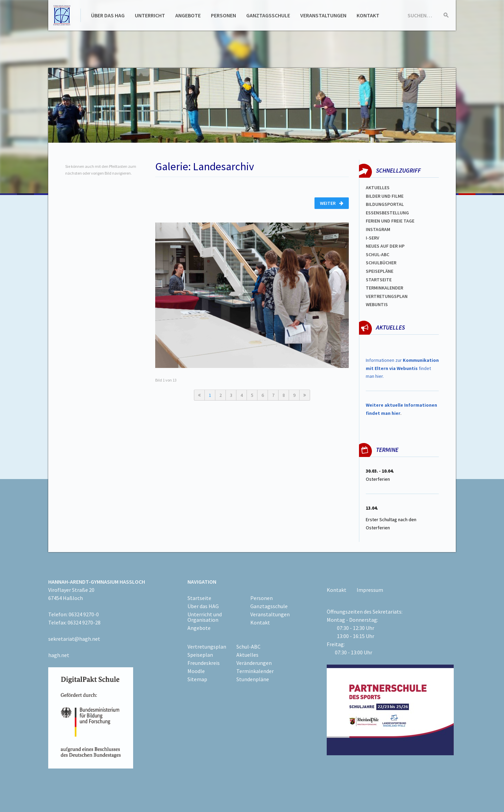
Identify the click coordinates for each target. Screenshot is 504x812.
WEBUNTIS (377, 304)
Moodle (196, 671)
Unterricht (150, 15)
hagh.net (59, 655)
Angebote (188, 15)
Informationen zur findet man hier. (402, 368)
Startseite (379, 280)
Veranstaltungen (323, 15)
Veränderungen (254, 663)
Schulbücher (381, 263)
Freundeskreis (204, 663)
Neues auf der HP (385, 246)
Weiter (332, 203)
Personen (223, 15)
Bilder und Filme (385, 196)
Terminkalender (384, 288)
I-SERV (373, 238)
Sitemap (197, 679)
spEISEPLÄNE (380, 271)
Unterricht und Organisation (205, 617)
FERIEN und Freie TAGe (390, 221)
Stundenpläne (253, 679)
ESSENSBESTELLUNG (387, 213)
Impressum (370, 590)
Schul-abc (377, 254)
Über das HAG (108, 15)
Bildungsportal (385, 204)
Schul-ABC (248, 647)
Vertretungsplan (387, 296)
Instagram (378, 229)
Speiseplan (200, 655)
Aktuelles (378, 188)
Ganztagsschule (268, 15)
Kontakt (368, 15)
